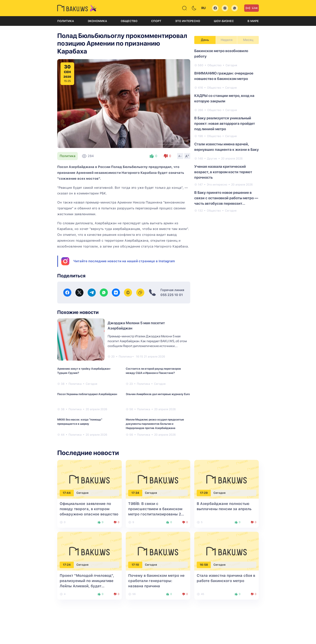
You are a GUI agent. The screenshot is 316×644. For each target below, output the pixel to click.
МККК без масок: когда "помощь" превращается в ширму (80, 422)
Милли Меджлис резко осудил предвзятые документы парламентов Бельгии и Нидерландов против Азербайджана (155, 424)
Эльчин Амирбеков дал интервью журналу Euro (158, 394)
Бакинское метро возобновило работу (221, 53)
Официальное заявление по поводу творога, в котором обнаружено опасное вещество (89, 509)
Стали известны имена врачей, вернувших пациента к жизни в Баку (227, 147)
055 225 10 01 (172, 295)
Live (252, 8)
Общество (129, 21)
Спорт (156, 21)
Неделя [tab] (227, 40)
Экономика (97, 21)
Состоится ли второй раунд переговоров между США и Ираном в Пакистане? (153, 371)
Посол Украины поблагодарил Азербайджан (87, 394)
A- (180, 156)
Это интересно (188, 21)
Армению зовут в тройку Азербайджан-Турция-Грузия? (84, 371)
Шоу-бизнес (224, 21)
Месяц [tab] (248, 40)
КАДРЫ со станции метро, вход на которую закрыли (224, 98)
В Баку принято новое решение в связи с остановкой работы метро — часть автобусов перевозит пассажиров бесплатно (226, 198)
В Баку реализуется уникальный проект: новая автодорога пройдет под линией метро (225, 123)
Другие (212, 158)
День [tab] (205, 40)
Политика (66, 21)
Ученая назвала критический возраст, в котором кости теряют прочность (223, 172)
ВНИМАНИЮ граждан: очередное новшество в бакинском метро (224, 76)
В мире (253, 21)
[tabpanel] (227, 130)
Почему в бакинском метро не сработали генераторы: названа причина (156, 581)
